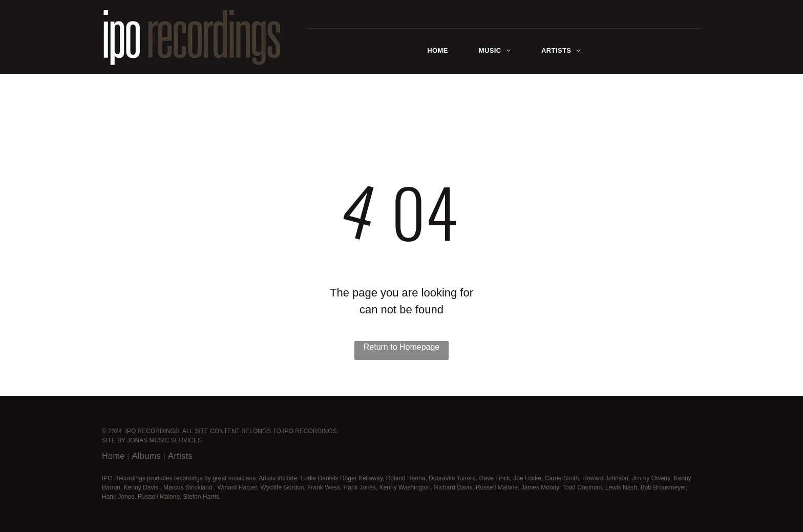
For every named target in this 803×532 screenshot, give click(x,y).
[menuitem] (438, 51)
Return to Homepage (402, 347)
